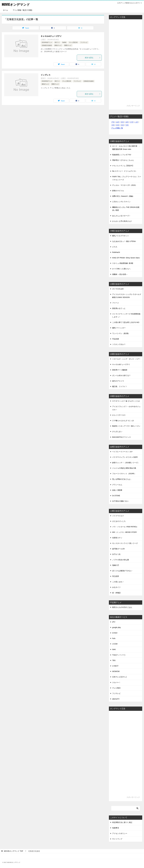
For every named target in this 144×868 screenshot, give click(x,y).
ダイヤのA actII (118, 289)
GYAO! (115, 633)
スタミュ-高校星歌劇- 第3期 (123, 263)
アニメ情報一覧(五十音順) (22, 10)
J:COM (115, 644)
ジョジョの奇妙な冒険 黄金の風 (124, 468)
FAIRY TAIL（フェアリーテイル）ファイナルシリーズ (127, 178)
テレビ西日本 (73, 42)
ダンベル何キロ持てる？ (121, 375)
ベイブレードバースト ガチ (122, 452)
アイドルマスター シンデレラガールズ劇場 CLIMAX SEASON (127, 296)
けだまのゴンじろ (119, 521)
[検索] (126, 808)
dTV (114, 622)
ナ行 (132, 122)
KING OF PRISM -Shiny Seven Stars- (126, 258)
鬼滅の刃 (116, 565)
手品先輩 (116, 339)
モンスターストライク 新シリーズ (125, 543)
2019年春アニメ (47, 42)
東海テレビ (58, 45)
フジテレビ (84, 42)
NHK (114, 649)
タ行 (127, 122)
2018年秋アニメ (47, 81)
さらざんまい (117, 431)
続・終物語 (116, 593)
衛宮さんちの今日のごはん (122, 607)
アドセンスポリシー (120, 833)
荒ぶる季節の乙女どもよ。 (122, 479)
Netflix (64, 42)
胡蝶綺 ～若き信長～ (120, 274)
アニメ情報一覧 (117, 128)
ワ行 (127, 125)
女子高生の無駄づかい (121, 501)
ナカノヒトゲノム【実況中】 (123, 166)
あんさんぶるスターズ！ (121, 216)
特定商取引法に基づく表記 (122, 822)
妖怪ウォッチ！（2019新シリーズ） (126, 463)
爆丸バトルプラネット (121, 236)
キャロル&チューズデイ (51, 36)
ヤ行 (118, 125)
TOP (14, 851)
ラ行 (122, 125)
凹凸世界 (116, 576)
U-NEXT (115, 666)
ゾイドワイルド (118, 516)
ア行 (113, 122)
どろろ (115, 247)
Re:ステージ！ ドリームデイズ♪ (124, 171)
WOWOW (116, 671)
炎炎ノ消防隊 (117, 490)
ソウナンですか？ (119, 344)
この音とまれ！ (118, 582)
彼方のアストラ (118, 381)
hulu (114, 638)
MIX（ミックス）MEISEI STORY (125, 532)
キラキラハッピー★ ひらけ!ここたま (126, 401)
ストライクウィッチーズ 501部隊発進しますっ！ (126, 315)
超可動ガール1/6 (118, 549)
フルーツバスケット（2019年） (124, 474)
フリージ (116, 303)
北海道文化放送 (47, 45)
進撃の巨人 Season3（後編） (123, 196)
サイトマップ (117, 839)
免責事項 (116, 828)
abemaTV (116, 699)
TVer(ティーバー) (119, 655)
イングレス (46, 75)
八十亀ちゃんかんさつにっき (123, 421)
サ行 (122, 122)
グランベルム (117, 485)
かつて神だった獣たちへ (121, 269)
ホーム (5, 10)
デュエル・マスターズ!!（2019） (125, 185)
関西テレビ (68, 45)
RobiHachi (116, 252)
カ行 (118, 122)
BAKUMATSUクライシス (122, 437)
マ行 (113, 125)
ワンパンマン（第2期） (121, 333)
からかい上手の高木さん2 (122, 221)
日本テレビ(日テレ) (119, 677)
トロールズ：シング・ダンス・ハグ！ (126, 359)
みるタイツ (116, 587)
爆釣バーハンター (119, 328)
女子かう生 (116, 554)
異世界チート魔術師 (120, 370)
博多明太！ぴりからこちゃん (123, 160)
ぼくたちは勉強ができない (122, 571)
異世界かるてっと (119, 308)
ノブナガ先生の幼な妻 (121, 560)
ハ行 (136, 122)
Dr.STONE (116, 496)
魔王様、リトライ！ (120, 386)
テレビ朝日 (116, 688)
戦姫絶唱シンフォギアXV (122, 155)
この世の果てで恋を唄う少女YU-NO (126, 322)
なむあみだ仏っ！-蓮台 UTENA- (124, 241)
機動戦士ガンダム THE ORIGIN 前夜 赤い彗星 (126, 209)
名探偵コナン (117, 538)
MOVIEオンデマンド (17, 4)
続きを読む (93, 58)
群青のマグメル (118, 191)
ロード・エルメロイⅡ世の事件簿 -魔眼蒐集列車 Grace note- (126, 148)
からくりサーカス (119, 415)
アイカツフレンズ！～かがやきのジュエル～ (126, 408)
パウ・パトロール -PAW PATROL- (125, 527)
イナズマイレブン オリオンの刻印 (125, 457)
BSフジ (57, 42)
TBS (114, 660)
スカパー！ (116, 682)
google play (117, 627)
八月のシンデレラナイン (121, 202)
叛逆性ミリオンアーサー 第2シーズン (126, 426)
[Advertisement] (126, 63)
